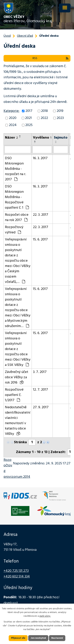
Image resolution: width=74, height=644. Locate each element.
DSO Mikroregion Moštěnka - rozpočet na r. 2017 (15, 169)
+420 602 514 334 (17, 577)
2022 (44, 118)
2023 (60, 118)
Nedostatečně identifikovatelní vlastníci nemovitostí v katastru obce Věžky (18, 421)
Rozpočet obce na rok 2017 (17, 217)
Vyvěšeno (42, 138)
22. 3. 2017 (41, 215)
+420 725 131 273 (16, 571)
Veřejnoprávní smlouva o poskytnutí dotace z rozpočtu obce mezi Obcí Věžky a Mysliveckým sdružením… (18, 308)
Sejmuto (61, 138)
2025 (29, 125)
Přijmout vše (18, 638)
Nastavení (57, 638)
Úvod (7, 36)
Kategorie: (11, 111)
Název (11, 138)
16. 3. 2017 (40, 158)
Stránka (20, 442)
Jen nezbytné (38, 638)
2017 (29, 111)
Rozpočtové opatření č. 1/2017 (14, 395)
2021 (28, 118)
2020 (13, 118)
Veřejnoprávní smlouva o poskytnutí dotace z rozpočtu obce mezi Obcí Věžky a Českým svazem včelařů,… (18, 261)
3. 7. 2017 (40, 372)
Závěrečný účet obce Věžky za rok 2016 (17, 377)
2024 (13, 125)
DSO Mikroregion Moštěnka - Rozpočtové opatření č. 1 (17, 197)
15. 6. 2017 (40, 240)
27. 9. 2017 (41, 407)
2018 (44, 111)
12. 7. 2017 (40, 390)
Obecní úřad (25, 36)
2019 (60, 111)
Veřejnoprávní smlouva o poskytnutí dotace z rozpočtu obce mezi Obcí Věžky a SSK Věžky (18, 349)
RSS (51, 58)
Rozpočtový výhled (14, 230)
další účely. (45, 616)
